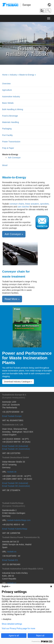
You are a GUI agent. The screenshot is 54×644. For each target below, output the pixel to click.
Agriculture (7, 90)
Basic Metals (8, 103)
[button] (43, 11)
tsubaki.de (12, 472)
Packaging (7, 129)
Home (5, 75)
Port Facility (7, 135)
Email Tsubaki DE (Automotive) (16, 486)
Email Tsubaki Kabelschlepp (15, 529)
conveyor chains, (17, 204)
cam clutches (23, 207)
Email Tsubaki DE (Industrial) (15, 483)
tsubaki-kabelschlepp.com (19, 520)
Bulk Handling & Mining (13, 109)
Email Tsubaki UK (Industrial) (15, 446)
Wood (5, 165)
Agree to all (14, 636)
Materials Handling (11, 122)
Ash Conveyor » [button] (14, 234)
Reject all (40, 636)
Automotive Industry (11, 97)
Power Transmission (11, 142)
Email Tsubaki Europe (12, 416)
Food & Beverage (10, 116)
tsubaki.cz (12, 583)
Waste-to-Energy (27, 75)
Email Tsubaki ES (10, 560)
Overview (6, 84)
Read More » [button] (12, 299)
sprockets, (45, 204)
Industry (13, 75)
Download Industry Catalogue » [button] (18, 382)
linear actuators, (32, 204)
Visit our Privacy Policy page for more (18, 628)
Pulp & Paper (8, 148)
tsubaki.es (12, 552)
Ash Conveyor (14, 158)
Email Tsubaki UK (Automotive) (16, 449)
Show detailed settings (12, 624)
